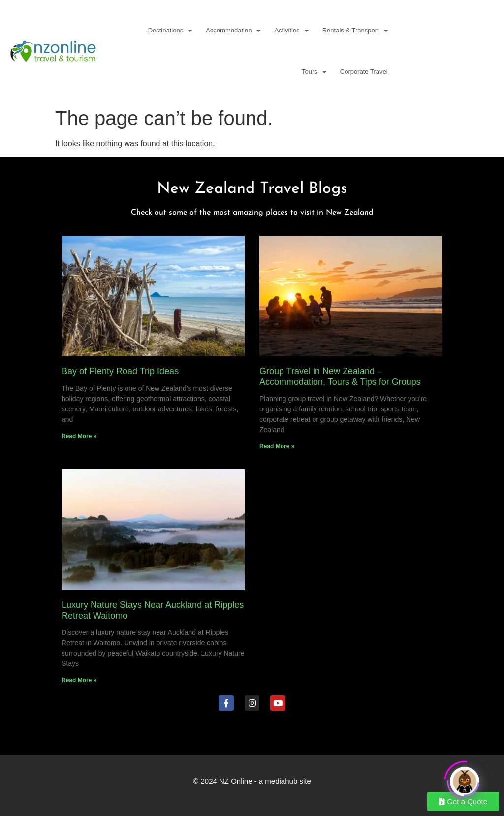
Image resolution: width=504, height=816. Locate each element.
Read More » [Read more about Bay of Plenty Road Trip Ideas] (79, 436)
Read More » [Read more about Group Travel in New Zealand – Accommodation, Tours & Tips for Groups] (277, 446)
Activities (291, 31)
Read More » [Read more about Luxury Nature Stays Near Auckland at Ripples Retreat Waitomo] (79, 680)
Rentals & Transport (355, 31)
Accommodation (233, 31)
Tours (314, 72)
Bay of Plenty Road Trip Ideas (120, 371)
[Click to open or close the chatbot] (465, 779)
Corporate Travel (364, 72)
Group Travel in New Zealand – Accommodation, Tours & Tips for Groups (340, 377)
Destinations (170, 31)
